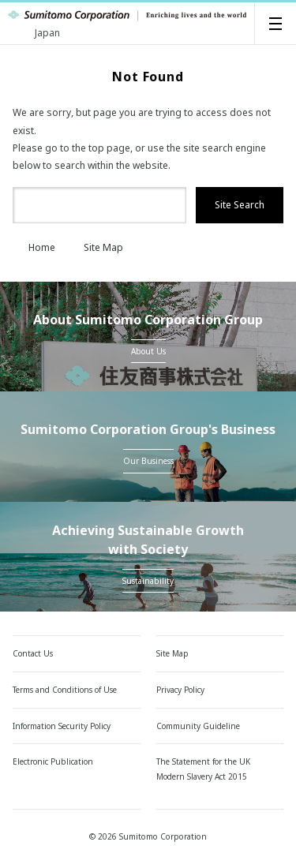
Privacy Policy (180, 690)
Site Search (240, 205)
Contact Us (33, 653)
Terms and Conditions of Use (65, 690)
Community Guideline (198, 726)
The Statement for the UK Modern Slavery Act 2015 (203, 769)
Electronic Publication (53, 761)
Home (34, 247)
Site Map (96, 247)
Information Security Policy (62, 726)
